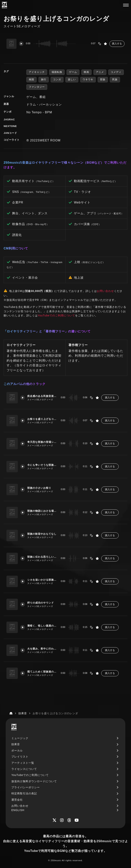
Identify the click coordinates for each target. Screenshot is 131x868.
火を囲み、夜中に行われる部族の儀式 (42, 649)
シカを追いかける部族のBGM (42, 580)
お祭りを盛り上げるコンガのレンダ (42, 419)
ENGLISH (18, 810)
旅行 (44, 79)
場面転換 (57, 72)
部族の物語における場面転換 (42, 511)
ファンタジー (37, 87)
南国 (31, 79)
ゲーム (73, 72)
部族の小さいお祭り (41, 488)
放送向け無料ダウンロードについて (34, 781)
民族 (115, 79)
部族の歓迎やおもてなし (42, 534)
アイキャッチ (37, 72)
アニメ (100, 72)
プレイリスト (20, 757)
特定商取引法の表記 (24, 793)
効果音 (16, 744)
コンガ (57, 79)
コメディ (116, 72)
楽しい (72, 79)
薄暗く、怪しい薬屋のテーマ (42, 626)
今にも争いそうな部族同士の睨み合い (42, 465)
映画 (86, 72)
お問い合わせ (105, 291)
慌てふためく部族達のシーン (42, 672)
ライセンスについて (24, 769)
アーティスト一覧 (23, 763)
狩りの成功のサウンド (42, 603)
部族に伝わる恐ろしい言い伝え (42, 557)
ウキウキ (88, 79)
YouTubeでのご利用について (56, 315)
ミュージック (20, 738)
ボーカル (17, 751)
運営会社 (17, 800)
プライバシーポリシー (26, 787)
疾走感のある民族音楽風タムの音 (42, 396)
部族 (103, 79)
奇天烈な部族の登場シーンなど (42, 442)
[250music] (4, 5)
